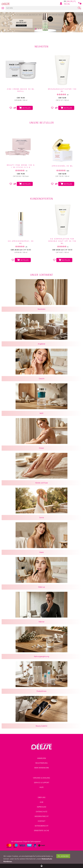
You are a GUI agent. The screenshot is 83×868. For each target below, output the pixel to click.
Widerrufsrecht (42, 816)
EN (68, 1)
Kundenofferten (42, 199)
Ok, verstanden (63, 856)
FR (71, 1)
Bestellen (23, 260)
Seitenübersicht (41, 826)
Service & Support (42, 783)
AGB (41, 802)
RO (65, 4)
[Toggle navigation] (3, 8)
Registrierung (42, 763)
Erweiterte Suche (41, 831)
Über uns (42, 797)
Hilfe (42, 787)
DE (65, 1)
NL (69, 4)
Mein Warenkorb (41, 768)
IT (74, 1)
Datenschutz (42, 812)
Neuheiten (41, 47)
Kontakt (42, 821)
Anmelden (42, 758)
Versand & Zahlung (41, 778)
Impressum (41, 807)
